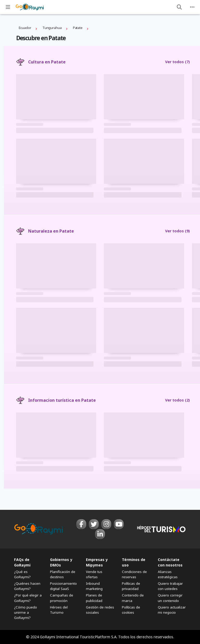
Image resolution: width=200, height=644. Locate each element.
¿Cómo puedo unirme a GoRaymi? (26, 612)
